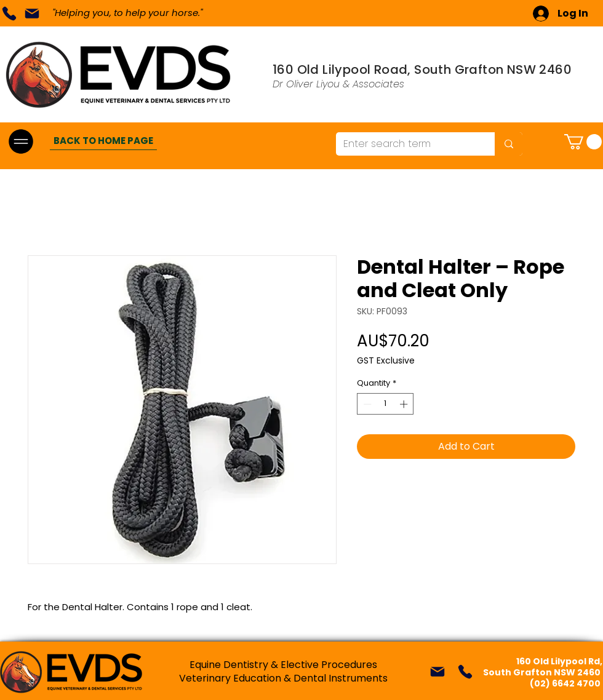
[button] (583, 142)
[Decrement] (366, 404)
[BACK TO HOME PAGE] (103, 141)
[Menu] (21, 141)
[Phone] (9, 13)
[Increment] (405, 404)
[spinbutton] (385, 404)
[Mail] (32, 13)
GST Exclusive (386, 361)
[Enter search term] (406, 144)
